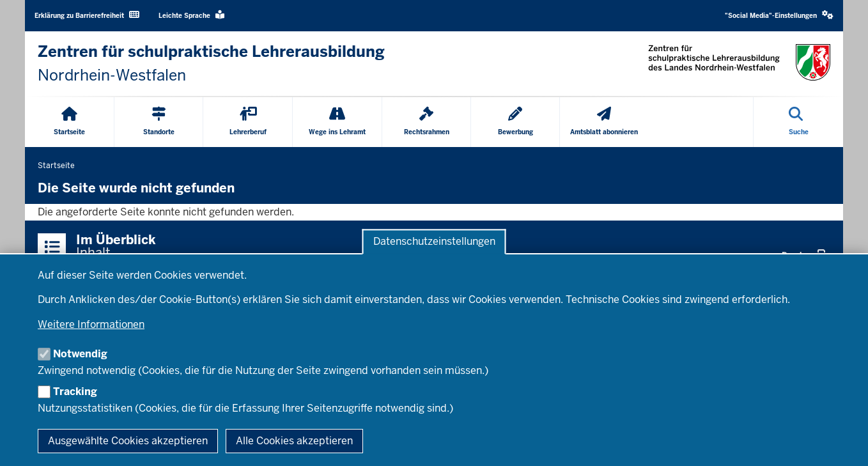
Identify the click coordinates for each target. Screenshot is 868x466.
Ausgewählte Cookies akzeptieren (128, 441)
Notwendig (80, 354)
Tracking (75, 392)
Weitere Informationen (91, 324)
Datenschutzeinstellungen (434, 242)
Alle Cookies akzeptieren (294, 441)
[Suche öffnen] (799, 122)
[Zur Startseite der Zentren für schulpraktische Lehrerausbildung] (211, 64)
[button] (779, 16)
